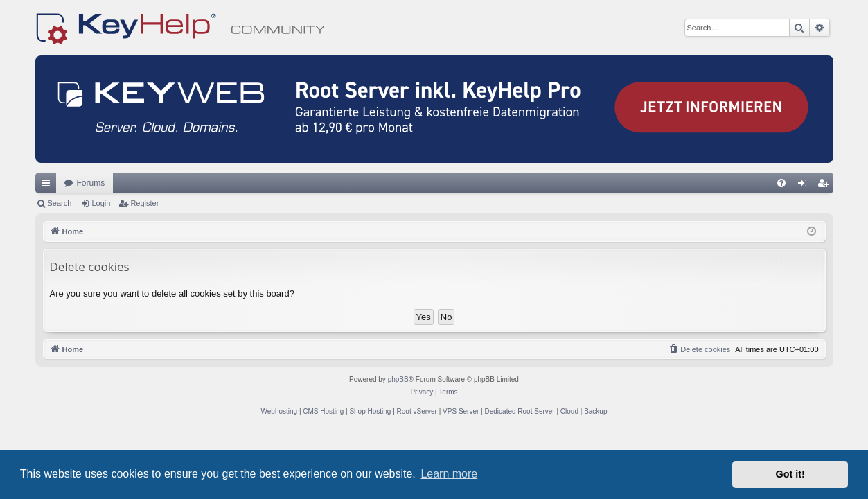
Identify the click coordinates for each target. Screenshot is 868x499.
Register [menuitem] (825, 186)
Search (60, 203)
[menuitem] (781, 183)
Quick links (48, 186)
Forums (91, 183)
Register (144, 203)
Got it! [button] (790, 474)
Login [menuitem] (805, 186)
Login (101, 203)
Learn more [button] (449, 474)
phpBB (398, 379)
